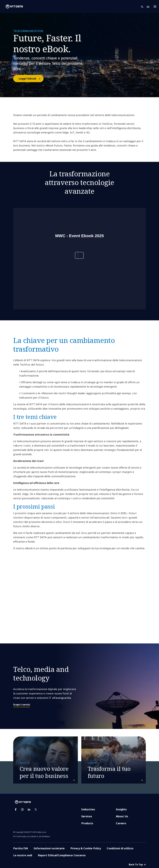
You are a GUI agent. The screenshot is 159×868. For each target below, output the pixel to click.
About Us (122, 816)
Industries (88, 809)
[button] (144, 7)
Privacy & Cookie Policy (86, 848)
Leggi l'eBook (31, 79)
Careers (121, 823)
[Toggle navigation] (156, 7)
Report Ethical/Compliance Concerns (62, 855)
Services (87, 816)
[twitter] (36, 809)
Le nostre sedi (23, 855)
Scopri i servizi (22, 705)
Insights (121, 809)
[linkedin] (29, 809)
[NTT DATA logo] (12, 7)
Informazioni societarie (49, 848)
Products (87, 823)
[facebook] (16, 809)
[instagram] (22, 809)
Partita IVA (21, 848)
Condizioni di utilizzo (120, 848)
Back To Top (137, 865)
